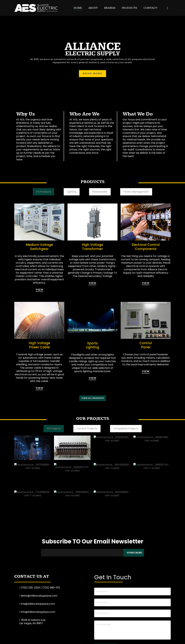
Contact (150, 8)
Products (129, 8)
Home (78, 8)
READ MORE (92, 74)
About (93, 8)
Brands (110, 8)
